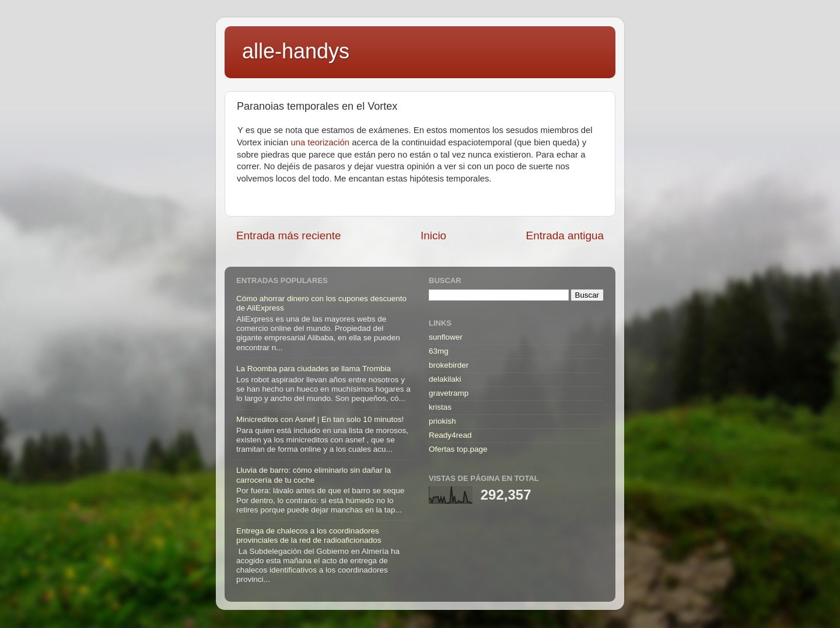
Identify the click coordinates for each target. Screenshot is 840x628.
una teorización (320, 142)
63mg (439, 351)
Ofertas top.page (458, 449)
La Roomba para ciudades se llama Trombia (314, 369)
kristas (440, 407)
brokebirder (449, 365)
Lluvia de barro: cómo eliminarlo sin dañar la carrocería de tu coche (314, 475)
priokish (442, 421)
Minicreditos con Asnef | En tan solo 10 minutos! (320, 419)
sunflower (446, 337)
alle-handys (296, 51)
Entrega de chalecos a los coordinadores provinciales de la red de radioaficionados (309, 535)
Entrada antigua (565, 235)
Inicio (433, 235)
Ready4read (450, 435)
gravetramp (449, 393)
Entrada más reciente (289, 235)
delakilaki (445, 379)
